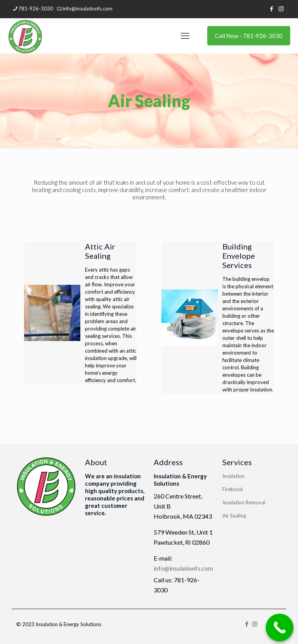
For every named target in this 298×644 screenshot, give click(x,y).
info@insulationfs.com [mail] (88, 9)
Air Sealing (234, 516)
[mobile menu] (185, 36)
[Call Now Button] (280, 628)
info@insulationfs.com (183, 568)
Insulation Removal (244, 502)
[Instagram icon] (281, 9)
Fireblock (233, 489)
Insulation (233, 476)
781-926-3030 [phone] (36, 9)
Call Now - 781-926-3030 (249, 36)
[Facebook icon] (271, 9)
